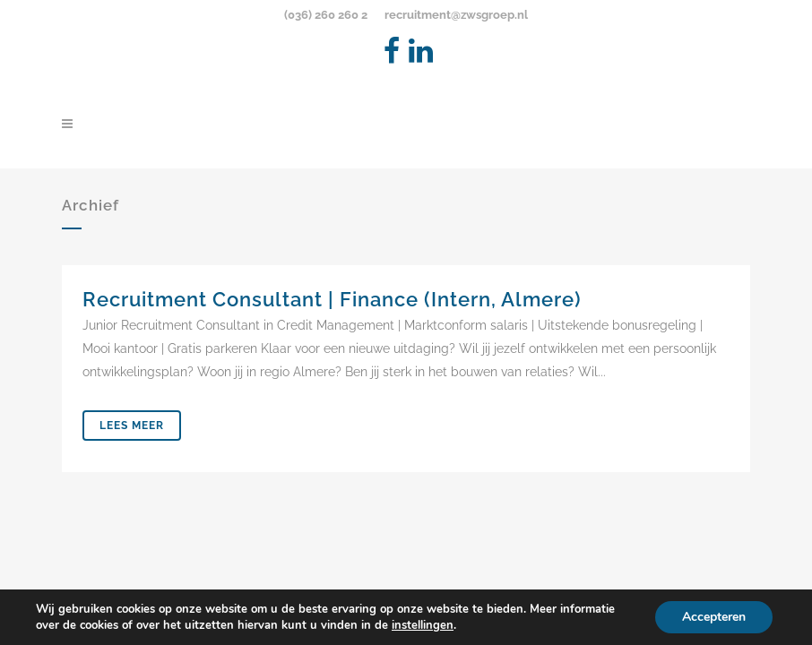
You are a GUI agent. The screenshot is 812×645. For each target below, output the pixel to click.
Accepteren (714, 617)
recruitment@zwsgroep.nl (456, 15)
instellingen (423, 625)
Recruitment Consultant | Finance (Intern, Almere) (332, 299)
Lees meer (132, 426)
